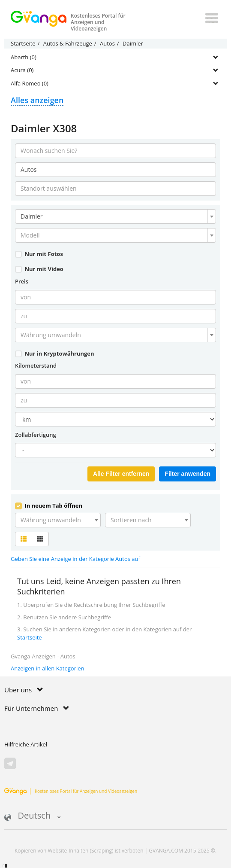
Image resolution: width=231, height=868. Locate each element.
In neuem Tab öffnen (49, 506)
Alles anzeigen (37, 100)
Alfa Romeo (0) (30, 83)
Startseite (30, 637)
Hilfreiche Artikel (26, 744)
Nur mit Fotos (39, 254)
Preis (22, 281)
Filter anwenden (187, 474)
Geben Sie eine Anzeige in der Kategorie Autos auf (75, 559)
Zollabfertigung (36, 435)
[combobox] (115, 216)
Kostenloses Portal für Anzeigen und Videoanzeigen (71, 791)
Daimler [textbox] (32, 216)
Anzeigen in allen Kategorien (48, 668)
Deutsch (33, 816)
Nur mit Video (39, 269)
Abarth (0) (24, 57)
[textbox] (113, 235)
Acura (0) (22, 70)
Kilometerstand (36, 365)
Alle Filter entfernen (121, 474)
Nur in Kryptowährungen (55, 353)
